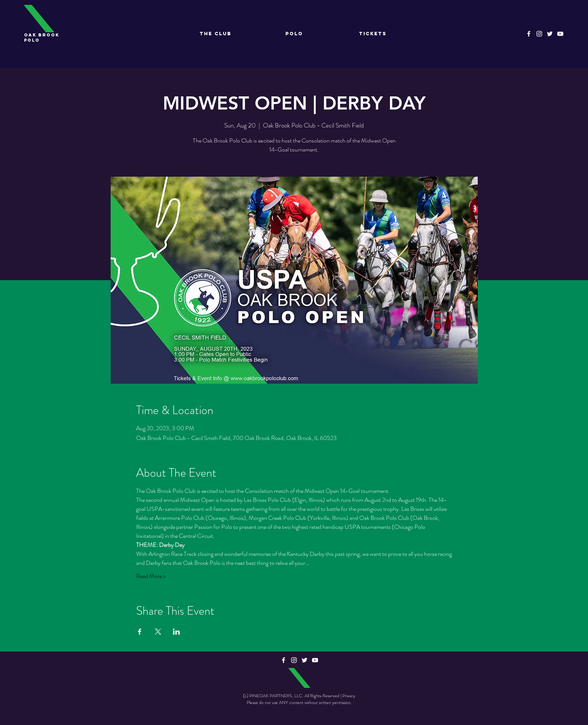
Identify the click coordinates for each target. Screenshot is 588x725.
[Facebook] (529, 34)
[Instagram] (539, 34)
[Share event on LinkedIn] (176, 632)
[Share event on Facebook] (140, 632)
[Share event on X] (158, 632)
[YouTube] (560, 34)
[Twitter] (550, 34)
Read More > (151, 576)
